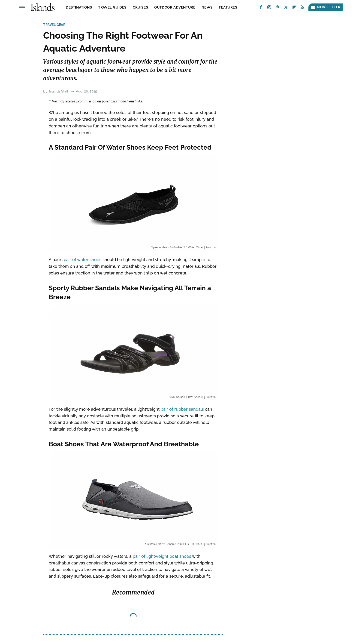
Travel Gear (54, 25)
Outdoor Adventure (175, 7)
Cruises (140, 7)
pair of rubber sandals (182, 409)
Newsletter (326, 7)
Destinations (79, 7)
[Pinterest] (278, 8)
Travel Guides (112, 7)
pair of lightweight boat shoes (162, 556)
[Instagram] (269, 8)
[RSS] (302, 8)
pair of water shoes (83, 260)
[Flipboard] (294, 8)
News (207, 7)
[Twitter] (286, 8)
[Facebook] (261, 8)
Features (228, 7)
